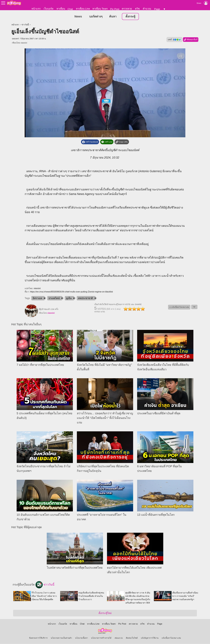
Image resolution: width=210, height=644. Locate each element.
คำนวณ (147, 9)
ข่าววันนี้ (25, 25)
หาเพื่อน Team (100, 9)
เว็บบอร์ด (49, 9)
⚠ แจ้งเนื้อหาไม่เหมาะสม (179, 307)
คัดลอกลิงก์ (191, 40)
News (78, 17)
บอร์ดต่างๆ (96, 17)
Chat (70, 9)
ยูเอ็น (69, 298)
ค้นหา (113, 17)
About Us (119, 638)
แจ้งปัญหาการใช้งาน (150, 638)
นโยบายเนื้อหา (81, 638)
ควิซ (137, 9)
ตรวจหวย (127, 9)
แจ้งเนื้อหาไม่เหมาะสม (171, 638)
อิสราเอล (37, 298)
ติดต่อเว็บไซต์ (132, 638)
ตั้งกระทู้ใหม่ (105, 613)
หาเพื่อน (61, 9)
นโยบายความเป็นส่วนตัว (61, 638)
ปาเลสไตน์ (54, 298)
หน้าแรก (36, 9)
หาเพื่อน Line (83, 9)
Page (157, 9)
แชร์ (174, 40)
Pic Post (115, 9)
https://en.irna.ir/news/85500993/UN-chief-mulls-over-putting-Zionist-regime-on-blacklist (71, 292)
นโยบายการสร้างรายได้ (101, 638)
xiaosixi (24, 43)
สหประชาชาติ (85, 298)
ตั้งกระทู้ (130, 17)
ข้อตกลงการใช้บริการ (38, 638)
